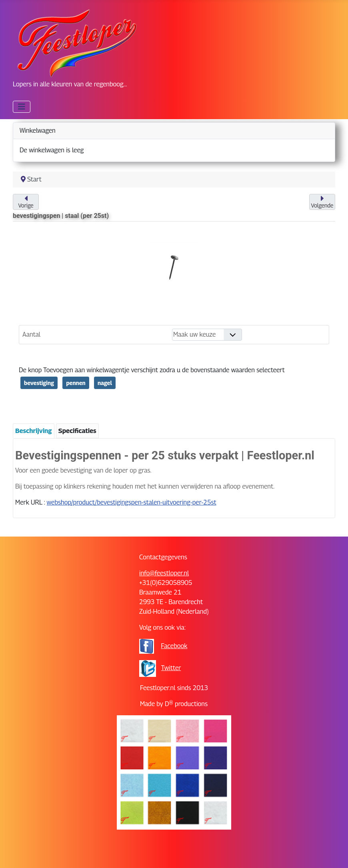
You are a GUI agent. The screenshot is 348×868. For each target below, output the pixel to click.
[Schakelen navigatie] (22, 107)
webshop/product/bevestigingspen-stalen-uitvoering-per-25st (132, 502)
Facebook (174, 646)
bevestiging (39, 383)
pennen (76, 383)
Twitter (171, 668)
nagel (105, 383)
